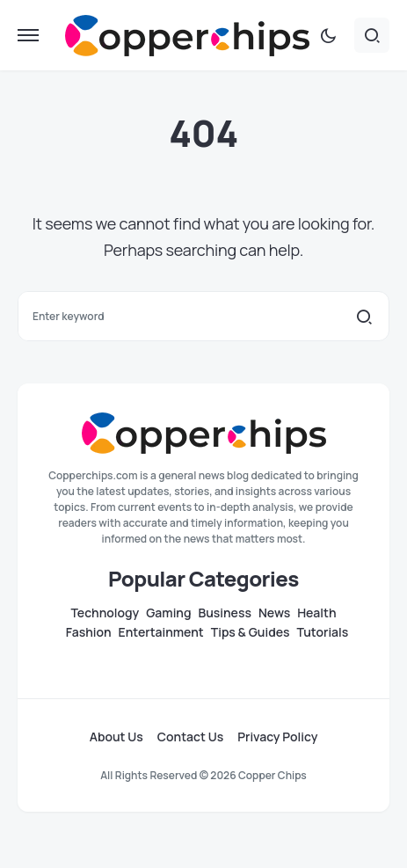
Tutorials (323, 632)
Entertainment (161, 632)
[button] (28, 35)
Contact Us (190, 737)
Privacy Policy (277, 737)
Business (224, 613)
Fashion (89, 632)
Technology (105, 613)
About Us (116, 737)
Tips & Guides (251, 632)
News (274, 613)
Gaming (168, 613)
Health (316, 613)
